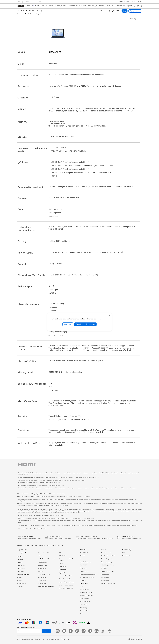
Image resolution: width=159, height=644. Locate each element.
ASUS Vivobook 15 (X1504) (29, 11)
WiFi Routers (63, 556)
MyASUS (104, 568)
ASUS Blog (83, 608)
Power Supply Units (44, 574)
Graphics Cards (43, 565)
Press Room (84, 568)
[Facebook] (71, 631)
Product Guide (84, 599)
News (82, 559)
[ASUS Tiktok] (84, 631)
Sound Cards (42, 577)
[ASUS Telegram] (90, 631)
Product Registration (107, 559)
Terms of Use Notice (53, 639)
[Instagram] (58, 631)
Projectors (20, 581)
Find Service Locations (108, 556)
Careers (82, 556)
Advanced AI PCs (85, 590)
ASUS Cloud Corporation (88, 574)
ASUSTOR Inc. (84, 571)
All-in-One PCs (21, 584)
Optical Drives (42, 580)
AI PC (82, 586)
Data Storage (42, 583)
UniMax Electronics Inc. (87, 577)
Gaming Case (42, 568)
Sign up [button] (46, 631)
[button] (133, 2)
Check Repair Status (107, 553)
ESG (124, 553)
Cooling (40, 571)
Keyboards (62, 573)
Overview (19, 14)
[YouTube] (64, 631)
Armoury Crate (85, 611)
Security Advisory (107, 562)
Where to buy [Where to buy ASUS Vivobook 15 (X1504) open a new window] (135, 11)
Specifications (29, 14)
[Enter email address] (29, 631)
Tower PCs (20, 587)
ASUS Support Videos (108, 565)
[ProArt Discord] (110, 631)
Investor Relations (86, 562)
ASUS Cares (105, 580)
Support (38, 14)
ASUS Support (106, 574)
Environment (126, 556)
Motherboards (42, 562)
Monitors (20, 578)
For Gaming (20, 571)
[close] (109, 316)
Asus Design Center (86, 593)
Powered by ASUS (124, 2)
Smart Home (63, 567)
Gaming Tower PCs (44, 553)
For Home (20, 559)
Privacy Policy (65, 639)
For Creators (21, 565)
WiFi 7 (61, 553)
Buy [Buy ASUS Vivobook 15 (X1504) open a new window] (125, 11)
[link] (20, 6)
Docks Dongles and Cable (66, 588)
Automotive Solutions (87, 596)
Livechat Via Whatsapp (108, 583)
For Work (20, 562)
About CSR (84, 565)
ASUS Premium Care (107, 571)
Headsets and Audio (65, 579)
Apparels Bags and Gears (66, 582)
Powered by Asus (85, 605)
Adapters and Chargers (66, 585)
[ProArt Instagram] (103, 631)
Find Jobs (83, 580)
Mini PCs (40, 556)
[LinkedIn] (77, 631)
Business (140, 2)
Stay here (68, 324)
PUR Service (105, 577)
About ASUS (84, 553)
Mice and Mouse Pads (65, 576)
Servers (61, 564)
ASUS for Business (86, 602)
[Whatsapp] (97, 631)
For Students (21, 568)
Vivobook (42, 545)
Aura (82, 614)
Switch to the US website (85, 324)
